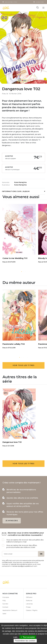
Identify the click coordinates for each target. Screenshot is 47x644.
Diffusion (29, 597)
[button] (22, 272)
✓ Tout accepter (28, 637)
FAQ (4, 600)
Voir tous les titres (24, 365)
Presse (28, 607)
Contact (5, 607)
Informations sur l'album (23, 191)
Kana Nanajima (20, 182)
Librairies (29, 604)
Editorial (29, 600)
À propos (6, 597)
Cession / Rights (32, 610)
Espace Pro (40, 2)
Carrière (5, 604)
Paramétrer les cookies (25, 641)
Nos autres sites (11, 2)
